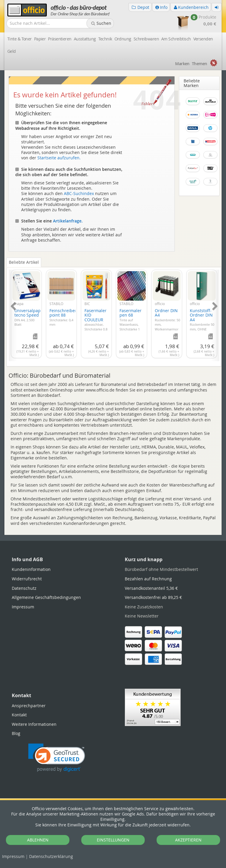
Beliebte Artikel (24, 262)
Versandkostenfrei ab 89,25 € (153, 597)
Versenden (203, 39)
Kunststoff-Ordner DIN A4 (202, 324)
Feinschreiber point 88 (63, 317)
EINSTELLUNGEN (113, 840)
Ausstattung (85, 39)
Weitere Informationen (34, 724)
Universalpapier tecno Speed (30, 317)
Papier (40, 39)
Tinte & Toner (20, 39)
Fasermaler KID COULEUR (96, 324)
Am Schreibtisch (176, 39)
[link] (57, 758)
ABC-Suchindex (79, 193)
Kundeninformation (31, 569)
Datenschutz (51, 856)
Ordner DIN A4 (167, 322)
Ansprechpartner (29, 706)
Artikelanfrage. (68, 221)
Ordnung (123, 39)
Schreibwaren (146, 39)
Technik (105, 39)
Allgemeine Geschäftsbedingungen (46, 597)
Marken (182, 64)
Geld (12, 51)
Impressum (13, 856)
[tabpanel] (114, 312)
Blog (16, 733)
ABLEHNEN (38, 840)
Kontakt (19, 715)
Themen (200, 64)
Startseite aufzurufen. (59, 158)
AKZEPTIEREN (188, 840)
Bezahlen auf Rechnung (148, 579)
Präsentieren (60, 39)
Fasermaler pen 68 (131, 322)
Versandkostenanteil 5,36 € (151, 588)
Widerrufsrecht (27, 579)
